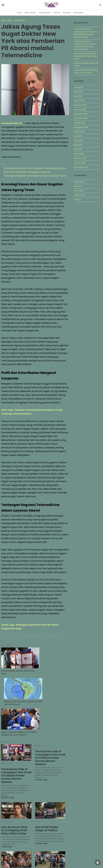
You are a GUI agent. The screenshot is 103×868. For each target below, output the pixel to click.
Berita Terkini (30, 13)
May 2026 (78, 92)
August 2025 (79, 132)
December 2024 (81, 167)
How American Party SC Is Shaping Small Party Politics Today (16, 791)
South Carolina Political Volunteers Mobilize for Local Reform (15, 694)
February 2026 (80, 105)
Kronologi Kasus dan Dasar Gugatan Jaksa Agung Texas (35, 168)
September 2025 (81, 127)
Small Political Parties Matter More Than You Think (15, 840)
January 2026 (80, 110)
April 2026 (78, 96)
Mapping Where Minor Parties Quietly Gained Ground (49, 667)
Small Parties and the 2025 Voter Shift (14, 667)
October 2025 (80, 123)
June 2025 (78, 141)
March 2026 (79, 101)
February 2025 (80, 158)
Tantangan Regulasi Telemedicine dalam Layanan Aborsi (35, 176)
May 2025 (78, 145)
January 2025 (80, 163)
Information (79, 13)
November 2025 (81, 118)
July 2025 (78, 136)
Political (57, 13)
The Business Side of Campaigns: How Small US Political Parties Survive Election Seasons (16, 737)
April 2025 (78, 149)
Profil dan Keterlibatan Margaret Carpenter (27, 172)
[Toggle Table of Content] (3, 164)
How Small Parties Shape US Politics (46, 790)
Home (19, 13)
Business (67, 13)
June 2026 (78, 87)
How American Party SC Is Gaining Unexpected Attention (50, 840)
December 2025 (81, 114)
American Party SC (12, 123)
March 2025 (79, 154)
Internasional (45, 13)
